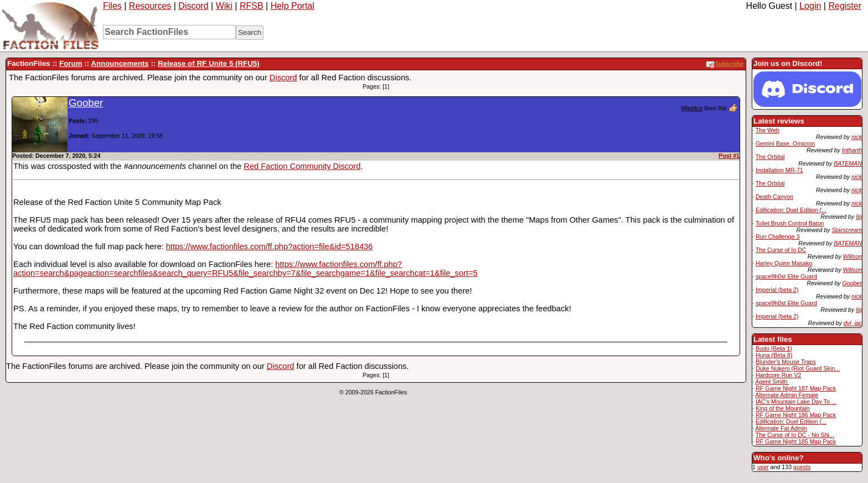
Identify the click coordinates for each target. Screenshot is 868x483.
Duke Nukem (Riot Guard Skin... (798, 368)
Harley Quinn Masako (784, 263)
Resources (150, 6)
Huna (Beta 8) (774, 355)
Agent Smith (772, 382)
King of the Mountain (783, 408)
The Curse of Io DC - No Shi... (795, 435)
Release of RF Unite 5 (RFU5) (209, 63)
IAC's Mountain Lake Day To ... (796, 402)
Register (845, 6)
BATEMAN (848, 163)
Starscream (847, 230)
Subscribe (725, 64)
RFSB (252, 6)
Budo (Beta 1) (774, 348)
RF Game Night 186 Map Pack (796, 415)
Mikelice (692, 108)
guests (802, 467)
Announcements (120, 63)
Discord (193, 6)
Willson (852, 256)
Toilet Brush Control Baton (790, 223)
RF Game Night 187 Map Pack (796, 388)
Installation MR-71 (779, 170)
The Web (768, 130)
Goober (852, 283)
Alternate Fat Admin (781, 428)
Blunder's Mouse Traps (786, 362)
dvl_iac (853, 323)
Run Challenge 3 (777, 237)
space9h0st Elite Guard (786, 276)
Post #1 (729, 156)
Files (112, 6)
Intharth (852, 150)
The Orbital (770, 157)
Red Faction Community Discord (302, 166)
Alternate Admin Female (787, 395)
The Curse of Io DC (781, 250)
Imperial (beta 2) (777, 290)
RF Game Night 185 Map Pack (796, 441)
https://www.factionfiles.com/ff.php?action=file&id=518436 (270, 246)
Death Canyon (774, 197)
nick (857, 137)
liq (859, 217)
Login (810, 6)
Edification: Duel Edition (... (791, 210)
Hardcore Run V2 (778, 375)
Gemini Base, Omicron (785, 143)
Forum (71, 63)
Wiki (224, 6)
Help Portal (293, 6)
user (763, 467)
